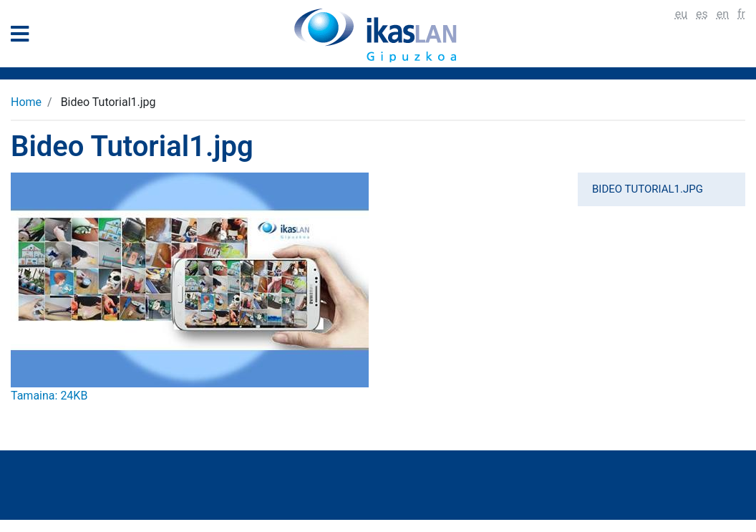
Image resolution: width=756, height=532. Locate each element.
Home (26, 102)
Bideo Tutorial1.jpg (648, 189)
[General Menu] (24, 37)
